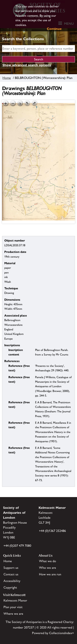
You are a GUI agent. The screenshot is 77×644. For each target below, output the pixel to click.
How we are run (50, 574)
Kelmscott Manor (15, 600)
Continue (54, 29)
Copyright (10, 587)
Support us (11, 568)
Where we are (13, 614)
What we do (48, 561)
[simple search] (38, 49)
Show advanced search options (27, 65)
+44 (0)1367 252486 (52, 531)
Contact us (11, 574)
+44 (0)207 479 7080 (17, 546)
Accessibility (12, 581)
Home (7, 78)
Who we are (48, 568)
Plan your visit (13, 607)
